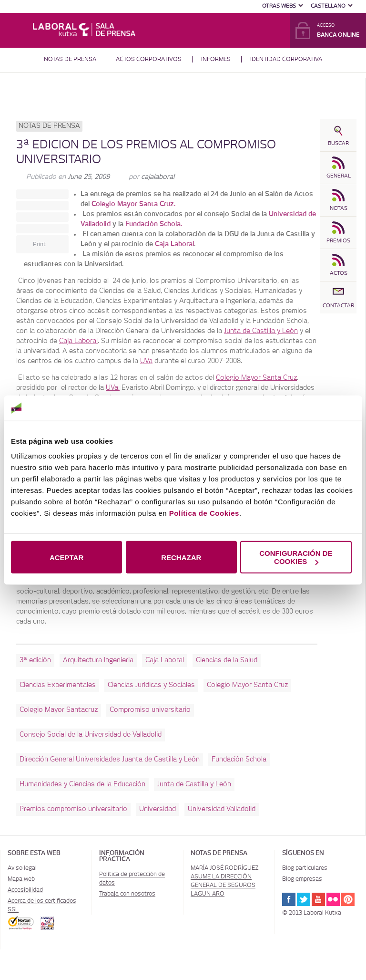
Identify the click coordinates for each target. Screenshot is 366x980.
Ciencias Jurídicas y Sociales (151, 685)
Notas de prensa (70, 59)
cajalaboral (158, 177)
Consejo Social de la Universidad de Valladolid (91, 735)
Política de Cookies (204, 513)
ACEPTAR (66, 557)
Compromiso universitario (150, 710)
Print (39, 244)
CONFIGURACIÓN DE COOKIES (296, 557)
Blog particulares (305, 868)
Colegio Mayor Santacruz (59, 710)
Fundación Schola (239, 760)
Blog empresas (302, 879)
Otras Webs (279, 6)
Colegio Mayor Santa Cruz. (133, 204)
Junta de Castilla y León (261, 331)
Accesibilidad (25, 890)
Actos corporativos (149, 59)
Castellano (328, 6)
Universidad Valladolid (222, 809)
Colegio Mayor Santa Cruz (256, 378)
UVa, (113, 388)
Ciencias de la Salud (227, 660)
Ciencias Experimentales (58, 685)
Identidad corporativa (286, 59)
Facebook (289, 899)
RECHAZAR (181, 557)
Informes (216, 59)
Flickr (333, 899)
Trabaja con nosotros (127, 894)
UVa (146, 361)
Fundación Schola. (154, 224)
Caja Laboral (174, 244)
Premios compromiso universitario (73, 809)
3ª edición (35, 660)
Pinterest (348, 899)
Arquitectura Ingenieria (98, 660)
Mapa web (21, 879)
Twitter (304, 899)
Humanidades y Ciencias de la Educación (82, 784)
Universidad (158, 809)
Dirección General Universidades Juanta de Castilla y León (110, 760)
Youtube (318, 899)
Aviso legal (22, 868)
